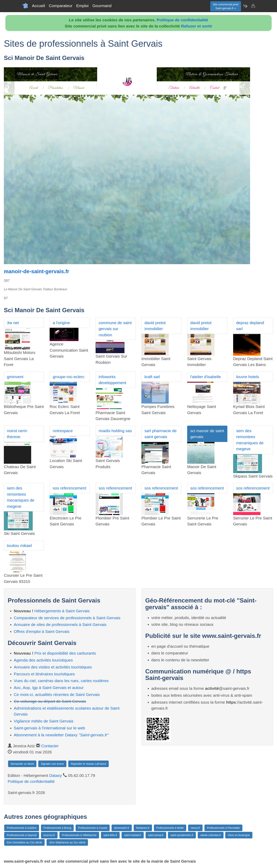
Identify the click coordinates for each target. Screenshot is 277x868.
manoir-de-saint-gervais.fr (37, 271)
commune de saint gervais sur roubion (115, 329)
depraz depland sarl (250, 326)
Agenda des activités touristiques (43, 660)
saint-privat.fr (156, 835)
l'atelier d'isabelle (206, 377)
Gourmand (102, 6)
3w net (13, 323)
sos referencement (69, 488)
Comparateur (61, 6)
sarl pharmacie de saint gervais (161, 434)
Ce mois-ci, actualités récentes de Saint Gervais (57, 694)
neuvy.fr (195, 828)
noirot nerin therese (17, 434)
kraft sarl (152, 377)
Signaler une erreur (52, 764)
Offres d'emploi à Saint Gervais (42, 631)
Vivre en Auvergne (239, 835)
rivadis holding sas (115, 431)
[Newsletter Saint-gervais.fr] (245, 6)
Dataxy (55, 775)
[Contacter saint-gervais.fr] (253, 6)
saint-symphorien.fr (182, 835)
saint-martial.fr (133, 835)
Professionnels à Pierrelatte (223, 828)
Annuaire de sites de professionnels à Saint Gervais (60, 625)
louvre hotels (248, 377)
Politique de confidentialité (182, 20)
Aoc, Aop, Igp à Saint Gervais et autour (49, 688)
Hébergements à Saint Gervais (62, 611)
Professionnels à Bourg (57, 828)
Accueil (38, 6)
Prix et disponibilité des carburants (65, 653)
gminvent (15, 377)
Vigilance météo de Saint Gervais (44, 721)
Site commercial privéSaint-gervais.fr (226, 6)
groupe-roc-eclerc (69, 377)
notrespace (63, 431)
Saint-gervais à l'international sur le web (50, 728)
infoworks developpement (113, 380)
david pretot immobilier (155, 326)
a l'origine (61, 323)
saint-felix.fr (110, 835)
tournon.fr (49, 835)
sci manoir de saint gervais (207, 434)
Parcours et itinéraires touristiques (44, 674)
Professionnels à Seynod (22, 835)
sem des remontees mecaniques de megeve (250, 440)
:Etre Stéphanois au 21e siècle (67, 842)
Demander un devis (22, 764)
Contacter (50, 746)
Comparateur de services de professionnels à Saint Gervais (67, 618)
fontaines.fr (143, 828)
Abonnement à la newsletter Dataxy (61, 735)
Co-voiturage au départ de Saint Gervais (50, 701)
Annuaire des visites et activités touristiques (53, 667)
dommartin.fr (122, 828)
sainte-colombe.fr (211, 835)
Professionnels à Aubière (22, 828)
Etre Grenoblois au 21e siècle (24, 842)
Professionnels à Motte (170, 828)
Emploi (82, 6)
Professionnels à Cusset (93, 828)
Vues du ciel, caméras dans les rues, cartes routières (61, 681)
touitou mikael (19, 546)
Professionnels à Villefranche (79, 835)
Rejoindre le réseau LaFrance (88, 764)
